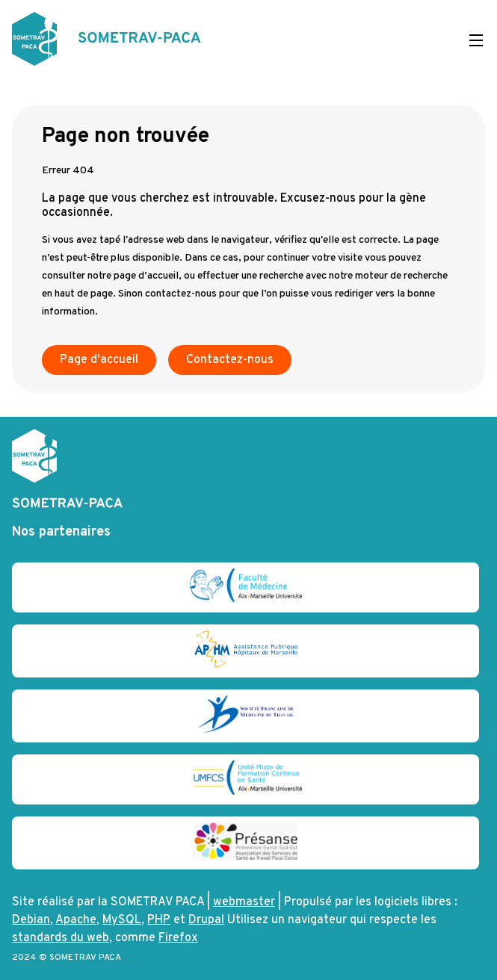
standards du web (61, 938)
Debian (31, 920)
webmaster (244, 902)
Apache (76, 920)
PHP (159, 920)
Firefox (178, 938)
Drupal (206, 920)
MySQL (122, 920)
